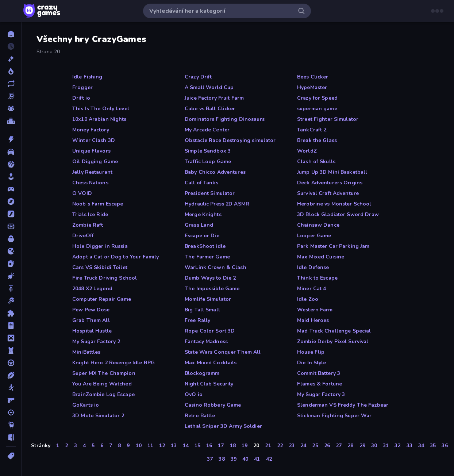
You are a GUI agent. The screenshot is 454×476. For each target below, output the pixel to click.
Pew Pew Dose (91, 310)
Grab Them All (91, 320)
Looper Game (314, 236)
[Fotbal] (11, 226)
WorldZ (307, 151)
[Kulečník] (11, 301)
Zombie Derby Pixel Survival (333, 341)
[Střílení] (11, 412)
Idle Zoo (308, 299)
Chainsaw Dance (318, 225)
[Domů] (11, 34)
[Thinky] (11, 425)
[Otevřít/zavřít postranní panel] (12, 11)
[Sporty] (11, 375)
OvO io (194, 394)
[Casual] (11, 177)
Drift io (81, 98)
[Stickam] (11, 388)
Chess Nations (90, 183)
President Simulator (210, 193)
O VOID (82, 193)
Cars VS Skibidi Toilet (100, 267)
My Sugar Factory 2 (96, 341)
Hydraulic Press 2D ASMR (217, 204)
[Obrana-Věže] (11, 350)
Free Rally (197, 320)
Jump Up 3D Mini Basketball (332, 172)
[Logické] (11, 313)
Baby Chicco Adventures (215, 172)
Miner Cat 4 (311, 289)
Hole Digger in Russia (100, 246)
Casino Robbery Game (213, 405)
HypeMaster (312, 87)
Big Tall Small (202, 310)
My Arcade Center (207, 130)
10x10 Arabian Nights (99, 119)
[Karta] (11, 264)
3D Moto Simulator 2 (98, 416)
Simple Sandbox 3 (208, 151)
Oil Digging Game (95, 162)
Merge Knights (203, 214)
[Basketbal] (11, 164)
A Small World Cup (209, 87)
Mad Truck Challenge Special (334, 331)
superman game (317, 109)
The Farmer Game (207, 257)
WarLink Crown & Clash (216, 267)
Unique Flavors (91, 151)
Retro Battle (200, 416)
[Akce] (11, 139)
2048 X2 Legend (92, 289)
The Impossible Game (212, 289)
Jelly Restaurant (92, 172)
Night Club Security (209, 384)
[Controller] (11, 189)
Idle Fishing (87, 77)
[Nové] (11, 59)
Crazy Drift (198, 77)
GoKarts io (86, 405)
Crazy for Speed (317, 98)
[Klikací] (11, 276)
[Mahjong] (11, 326)
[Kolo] (11, 288)
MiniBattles (86, 352)
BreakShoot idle (205, 246)
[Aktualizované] (11, 84)
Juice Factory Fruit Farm (214, 98)
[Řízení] (11, 363)
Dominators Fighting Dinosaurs (225, 119)
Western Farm (315, 310)
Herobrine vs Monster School (334, 204)
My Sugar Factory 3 (321, 394)
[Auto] (11, 152)
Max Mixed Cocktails (211, 363)
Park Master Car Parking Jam (333, 246)
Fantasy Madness (206, 341)
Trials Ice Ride (90, 214)
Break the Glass (317, 140)
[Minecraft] (11, 338)
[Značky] (11, 456)
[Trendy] (11, 71)
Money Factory (91, 130)
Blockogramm (202, 373)
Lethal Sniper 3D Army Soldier (223, 426)
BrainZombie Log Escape (103, 394)
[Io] (11, 251)
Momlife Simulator (208, 299)
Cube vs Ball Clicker (210, 109)
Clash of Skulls (316, 162)
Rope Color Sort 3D (210, 331)
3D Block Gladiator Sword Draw (338, 214)
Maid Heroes (313, 320)
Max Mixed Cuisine (321, 257)
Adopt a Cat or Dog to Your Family (116, 257)
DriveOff (83, 236)
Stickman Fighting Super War (334, 416)
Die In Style (312, 363)
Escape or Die (202, 236)
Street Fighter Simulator (328, 119)
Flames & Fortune (320, 384)
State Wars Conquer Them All (223, 352)
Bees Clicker (313, 77)
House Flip (311, 352)
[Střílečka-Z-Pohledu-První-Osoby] (11, 400)
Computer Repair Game (102, 299)
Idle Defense (313, 267)
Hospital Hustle (92, 331)
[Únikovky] (11, 437)
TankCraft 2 (312, 130)
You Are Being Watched (102, 384)
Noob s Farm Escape (98, 204)
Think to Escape (317, 278)
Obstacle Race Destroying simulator (230, 140)
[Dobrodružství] (11, 201)
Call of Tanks (201, 183)
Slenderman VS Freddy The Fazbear (343, 405)
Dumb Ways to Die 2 (210, 278)
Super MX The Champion (104, 373)
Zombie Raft (88, 225)
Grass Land (199, 225)
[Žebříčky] (11, 121)
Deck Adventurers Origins (330, 183)
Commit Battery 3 (319, 373)
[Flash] (11, 214)
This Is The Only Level (101, 109)
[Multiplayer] (11, 108)
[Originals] (11, 96)
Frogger (82, 87)
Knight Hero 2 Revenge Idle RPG (113, 363)
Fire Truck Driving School (105, 278)
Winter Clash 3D (94, 140)
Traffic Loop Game (208, 162)
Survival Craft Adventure (328, 193)
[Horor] (11, 239)
